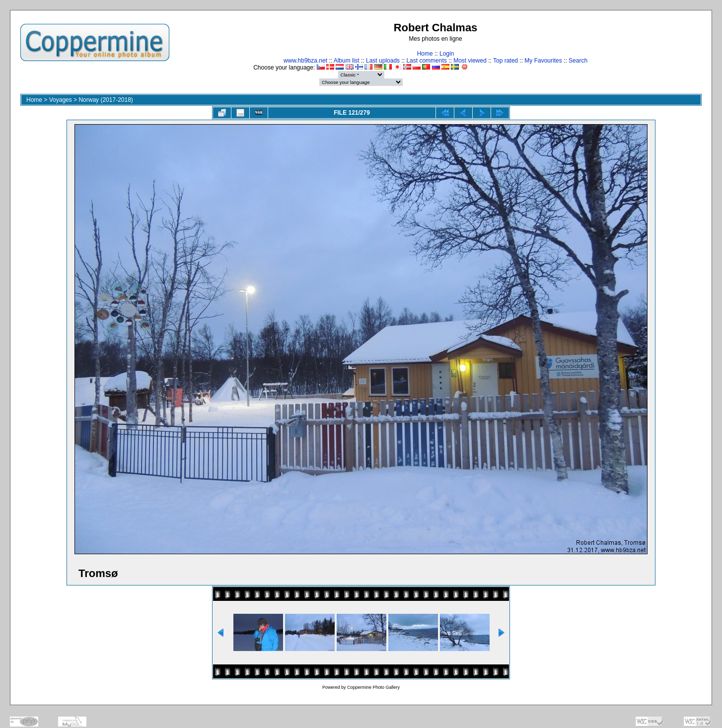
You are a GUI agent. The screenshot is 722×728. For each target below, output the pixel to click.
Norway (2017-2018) (106, 100)
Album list (347, 61)
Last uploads (383, 61)
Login (447, 54)
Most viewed (470, 61)
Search (578, 61)
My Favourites (543, 61)
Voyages (61, 100)
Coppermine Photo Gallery (373, 687)
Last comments (426, 61)
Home (425, 54)
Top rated (505, 61)
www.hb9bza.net (305, 61)
